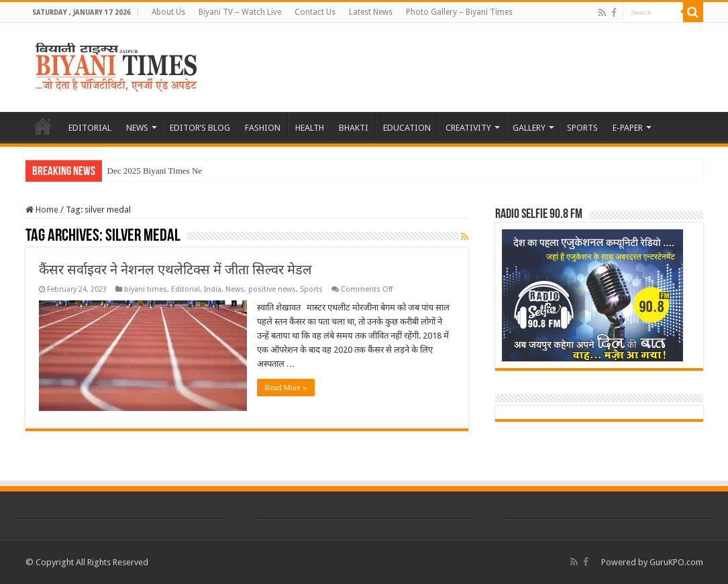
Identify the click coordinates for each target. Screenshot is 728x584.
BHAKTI (354, 128)
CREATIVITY (468, 128)
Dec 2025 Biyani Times (149, 171)
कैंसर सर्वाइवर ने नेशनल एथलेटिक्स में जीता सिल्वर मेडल (175, 270)
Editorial (186, 289)
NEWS (137, 128)
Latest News (371, 12)
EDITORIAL (90, 128)
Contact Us (315, 12)
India (213, 289)
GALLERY (529, 128)
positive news (272, 289)
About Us (168, 12)
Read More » (286, 388)
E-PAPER (628, 128)
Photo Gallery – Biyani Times (459, 12)
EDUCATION (407, 128)
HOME (43, 126)
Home (42, 210)
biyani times (146, 289)
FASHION (263, 128)
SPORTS (582, 128)
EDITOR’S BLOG (200, 128)
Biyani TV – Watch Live (240, 12)
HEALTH (310, 128)
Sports (311, 289)
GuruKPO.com (676, 562)
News (235, 289)
